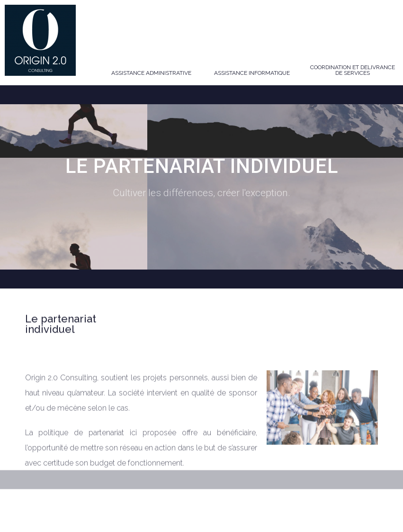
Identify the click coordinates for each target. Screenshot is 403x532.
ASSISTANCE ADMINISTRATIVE (151, 73)
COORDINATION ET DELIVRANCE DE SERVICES (353, 70)
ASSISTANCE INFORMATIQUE (252, 73)
